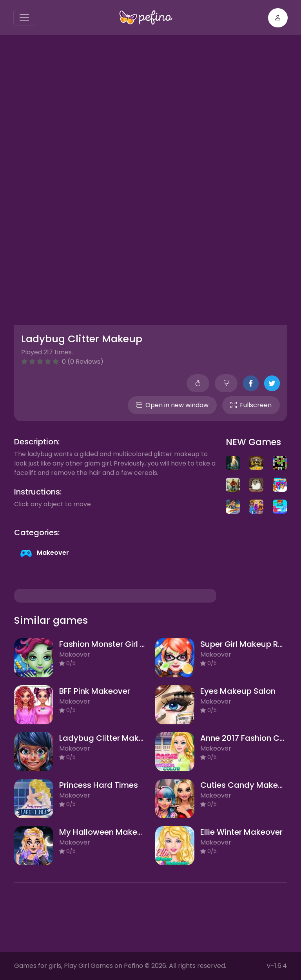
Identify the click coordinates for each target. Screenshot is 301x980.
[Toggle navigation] (24, 18)
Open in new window (172, 405)
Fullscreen (251, 405)
